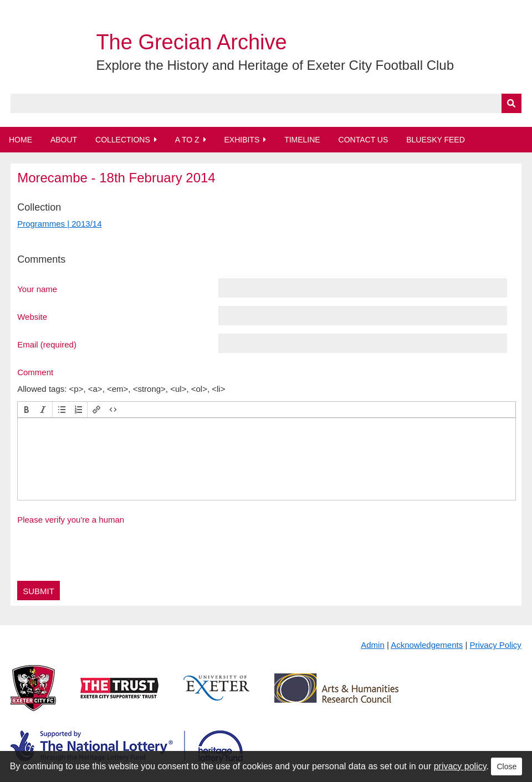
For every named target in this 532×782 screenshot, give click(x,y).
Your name (37, 289)
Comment (35, 372)
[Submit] (511, 103)
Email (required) (47, 344)
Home (21, 140)
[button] (27, 410)
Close (507, 766)
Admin (373, 645)
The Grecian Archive (191, 42)
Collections (123, 140)
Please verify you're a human (71, 520)
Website (32, 316)
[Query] (266, 103)
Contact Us (364, 140)
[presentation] (27, 410)
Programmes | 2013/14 (59, 224)
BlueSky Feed (436, 140)
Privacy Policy (495, 645)
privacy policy (460, 766)
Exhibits (242, 140)
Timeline (302, 140)
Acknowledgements (427, 645)
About (64, 140)
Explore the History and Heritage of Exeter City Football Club (275, 65)
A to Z (187, 140)
